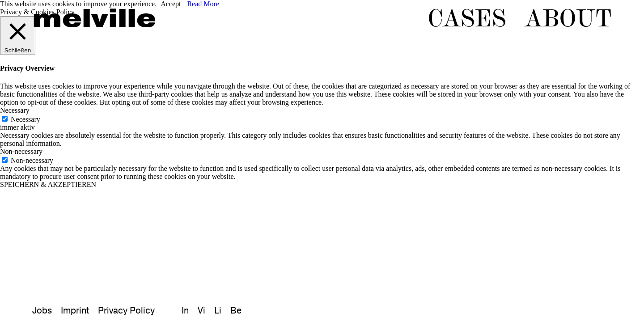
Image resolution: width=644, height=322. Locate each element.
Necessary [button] (15, 110)
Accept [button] (171, 4)
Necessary (25, 119)
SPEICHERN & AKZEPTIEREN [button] (48, 184)
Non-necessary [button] (21, 151)
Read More (203, 4)
